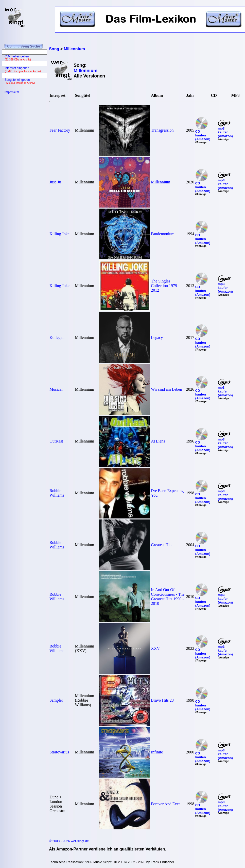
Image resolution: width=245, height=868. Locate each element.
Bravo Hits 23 (162, 700)
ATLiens (158, 441)
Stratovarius (59, 752)
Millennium (161, 182)
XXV (155, 648)
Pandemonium (163, 234)
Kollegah (57, 337)
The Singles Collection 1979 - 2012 (165, 286)
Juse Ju (55, 182)
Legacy (157, 337)
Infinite (157, 752)
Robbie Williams (57, 493)
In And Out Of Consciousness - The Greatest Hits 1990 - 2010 (168, 597)
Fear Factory (60, 130)
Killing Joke (59, 234)
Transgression (162, 130)
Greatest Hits (162, 545)
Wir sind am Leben (166, 389)
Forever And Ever (165, 804)
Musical (56, 389)
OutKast (56, 441)
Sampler (56, 700)
